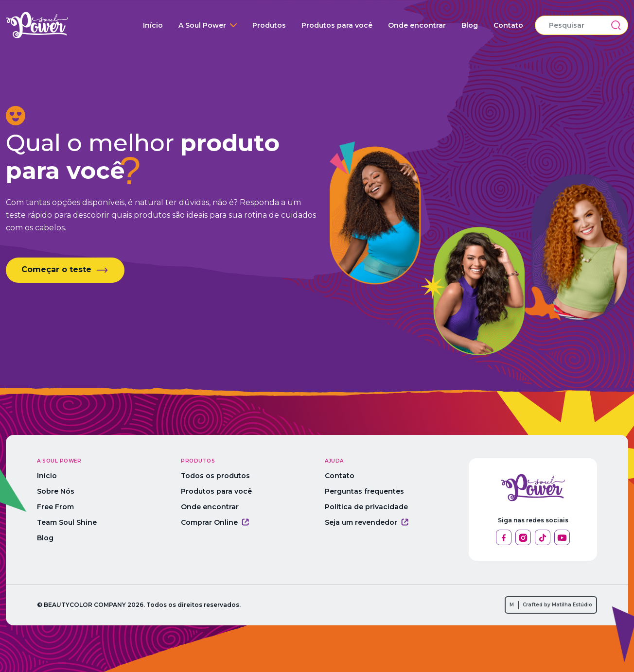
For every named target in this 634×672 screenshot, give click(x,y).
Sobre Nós (56, 491)
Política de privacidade (366, 507)
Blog (470, 25)
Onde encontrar (417, 25)
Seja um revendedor (367, 522)
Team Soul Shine (67, 522)
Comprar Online (215, 522)
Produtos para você (337, 25)
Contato (508, 25)
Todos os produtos (215, 476)
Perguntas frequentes (364, 491)
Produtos (269, 25)
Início (153, 25)
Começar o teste (65, 270)
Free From (55, 507)
